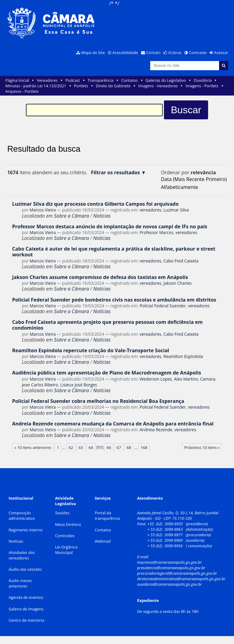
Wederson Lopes (156, 379)
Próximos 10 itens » (202, 447)
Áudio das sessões (25, 569)
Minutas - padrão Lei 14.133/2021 (36, 86)
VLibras (175, 52)
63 (81, 447)
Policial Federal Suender (163, 306)
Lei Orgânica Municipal (66, 550)
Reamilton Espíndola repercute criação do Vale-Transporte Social (91, 350)
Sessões (62, 513)
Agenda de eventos (26, 597)
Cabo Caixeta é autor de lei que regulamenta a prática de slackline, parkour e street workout (114, 252)
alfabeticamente (179, 187)
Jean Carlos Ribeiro (40, 385)
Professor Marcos (156, 232)
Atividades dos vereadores (22, 555)
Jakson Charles (178, 283)
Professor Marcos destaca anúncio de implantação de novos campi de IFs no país (110, 226)
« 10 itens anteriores (33, 447)
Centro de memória (26, 620)
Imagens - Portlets (202, 86)
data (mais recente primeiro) (194, 179)
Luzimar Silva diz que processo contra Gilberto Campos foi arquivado (96, 204)
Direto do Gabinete (113, 86)
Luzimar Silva (176, 210)
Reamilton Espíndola (183, 356)
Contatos (129, 80)
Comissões (65, 536)
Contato (154, 52)
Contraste (198, 52)
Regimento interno (25, 530)
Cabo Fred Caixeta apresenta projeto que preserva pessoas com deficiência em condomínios (108, 325)
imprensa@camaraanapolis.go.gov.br (169, 562)
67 (119, 447)
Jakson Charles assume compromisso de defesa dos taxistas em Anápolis (100, 277)
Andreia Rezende (156, 430)
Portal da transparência (107, 516)
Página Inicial (17, 80)
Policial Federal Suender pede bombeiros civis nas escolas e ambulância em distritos (114, 300)
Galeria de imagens (26, 609)
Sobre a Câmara (71, 216)
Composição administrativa (21, 516)
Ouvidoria (203, 80)
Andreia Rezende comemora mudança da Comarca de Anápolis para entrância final (113, 424)
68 (129, 447)
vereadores (150, 210)
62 (71, 447)
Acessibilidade (125, 52)
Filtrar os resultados (115, 173)
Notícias (102, 216)
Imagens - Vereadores (158, 86)
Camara (208, 379)
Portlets (81, 86)
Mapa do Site (93, 52)
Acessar (221, 52)
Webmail (103, 541)
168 (144, 447)
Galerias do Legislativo (166, 80)
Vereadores (47, 80)
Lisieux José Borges (79, 385)
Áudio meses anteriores (20, 583)
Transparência (101, 80)
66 (109, 447)
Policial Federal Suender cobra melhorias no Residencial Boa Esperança (98, 401)
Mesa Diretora (68, 524)
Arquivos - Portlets (22, 91)
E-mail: (144, 557)
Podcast (73, 80)
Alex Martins (186, 379)
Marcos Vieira (43, 210)
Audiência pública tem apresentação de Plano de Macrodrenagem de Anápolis (107, 373)
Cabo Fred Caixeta (181, 261)
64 (91, 447)
